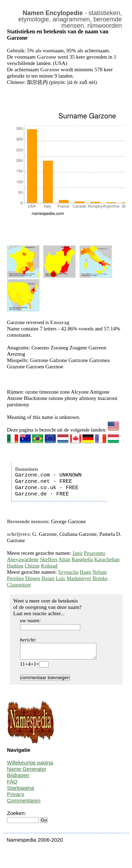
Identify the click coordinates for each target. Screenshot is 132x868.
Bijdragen (18, 778)
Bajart (48, 578)
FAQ (12, 785)
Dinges (33, 578)
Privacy (16, 797)
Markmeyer (79, 578)
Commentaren (24, 804)
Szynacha (68, 572)
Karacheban (107, 559)
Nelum (100, 572)
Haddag (15, 566)
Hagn (85, 572)
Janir (78, 553)
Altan (64, 559)
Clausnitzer (19, 585)
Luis (60, 578)
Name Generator (27, 772)
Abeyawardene (23, 559)
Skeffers (49, 559)
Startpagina (21, 791)
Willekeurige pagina (30, 766)
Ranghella (82, 559)
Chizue (32, 566)
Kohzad (49, 566)
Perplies (15, 578)
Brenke (100, 578)
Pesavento (95, 553)
